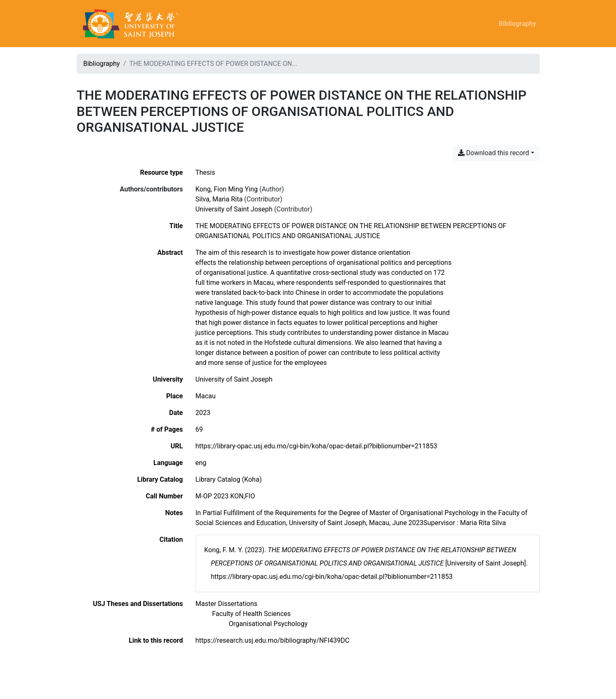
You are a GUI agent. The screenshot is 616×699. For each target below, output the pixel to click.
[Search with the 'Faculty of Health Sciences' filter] (252, 614)
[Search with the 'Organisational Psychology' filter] (268, 624)
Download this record (494, 153)
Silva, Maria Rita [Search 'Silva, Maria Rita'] (219, 199)
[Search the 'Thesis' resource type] (205, 172)
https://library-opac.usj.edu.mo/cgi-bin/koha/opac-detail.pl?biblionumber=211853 (317, 446)
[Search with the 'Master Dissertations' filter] (227, 604)
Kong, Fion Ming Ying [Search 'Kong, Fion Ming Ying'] (227, 189)
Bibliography (517, 24)
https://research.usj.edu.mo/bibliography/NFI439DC (273, 640)
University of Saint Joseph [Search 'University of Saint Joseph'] (234, 209)
